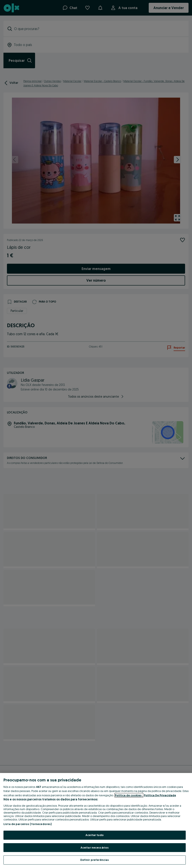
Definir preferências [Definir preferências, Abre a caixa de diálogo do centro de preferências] (95, 860)
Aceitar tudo (95, 835)
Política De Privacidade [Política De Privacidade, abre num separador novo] (160, 795)
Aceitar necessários (95, 847)
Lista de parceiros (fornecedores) (27, 824)
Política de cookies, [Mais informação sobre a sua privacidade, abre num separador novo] (129, 795)
